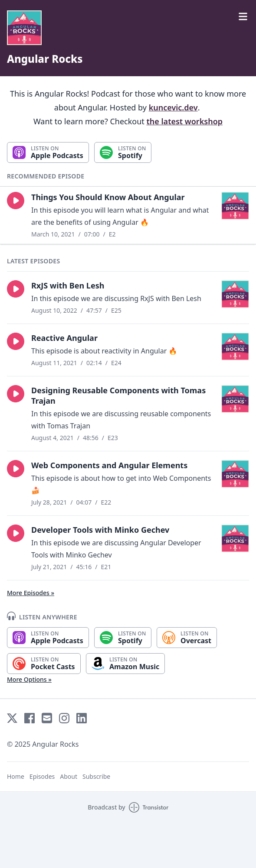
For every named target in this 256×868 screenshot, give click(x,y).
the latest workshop (185, 121)
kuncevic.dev (173, 107)
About (69, 776)
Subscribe (96, 776)
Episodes (42, 776)
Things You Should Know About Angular (108, 197)
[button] (16, 201)
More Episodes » (31, 593)
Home (16, 776)
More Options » (29, 679)
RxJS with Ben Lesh (68, 285)
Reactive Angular (64, 338)
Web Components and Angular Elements (109, 465)
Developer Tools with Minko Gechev (100, 530)
